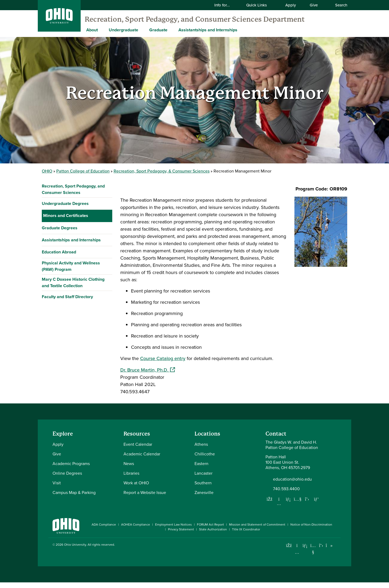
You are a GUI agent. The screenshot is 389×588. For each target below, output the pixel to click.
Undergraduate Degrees (65, 203)
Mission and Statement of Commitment (257, 530)
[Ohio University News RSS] (337, 551)
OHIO (47, 171)
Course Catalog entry (163, 358)
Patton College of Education (83, 171)
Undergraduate (124, 30)
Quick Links (260, 5)
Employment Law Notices (173, 530)
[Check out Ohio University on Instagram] (297, 558)
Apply (291, 5)
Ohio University (75, 550)
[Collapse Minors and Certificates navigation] (107, 216)
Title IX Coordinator (246, 535)
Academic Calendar (142, 460)
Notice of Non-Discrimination (311, 530)
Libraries (131, 479)
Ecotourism (57, 251)
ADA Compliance (104, 530)
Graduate (158, 30)
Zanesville (204, 498)
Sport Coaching (61, 314)
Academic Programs (71, 469)
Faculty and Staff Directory (67, 395)
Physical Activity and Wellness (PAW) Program (71, 364)
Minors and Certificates (66, 216)
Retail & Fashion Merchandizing (76, 302)
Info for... (225, 5)
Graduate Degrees (60, 326)
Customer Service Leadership (74, 239)
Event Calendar (138, 450)
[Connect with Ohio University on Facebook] (289, 551)
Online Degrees (67, 479)
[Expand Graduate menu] (171, 30)
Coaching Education (65, 227)
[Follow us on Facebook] (270, 505)
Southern (203, 488)
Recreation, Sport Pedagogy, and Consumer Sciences (73, 189)
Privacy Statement (181, 535)
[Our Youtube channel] (298, 505)
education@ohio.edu (292, 485)
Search (338, 5)
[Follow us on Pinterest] (316, 505)
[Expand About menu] (102, 30)
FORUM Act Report (210, 530)
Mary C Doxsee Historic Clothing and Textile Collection (73, 381)
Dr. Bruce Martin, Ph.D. (148, 370)
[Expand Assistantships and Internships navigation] (107, 338)
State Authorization (213, 535)
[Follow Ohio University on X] (321, 551)
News (129, 469)
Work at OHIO (136, 488)
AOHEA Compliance (136, 530)
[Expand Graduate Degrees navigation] (107, 326)
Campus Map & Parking (74, 498)
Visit (57, 488)
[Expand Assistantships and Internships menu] (241, 30)
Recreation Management (71, 290)
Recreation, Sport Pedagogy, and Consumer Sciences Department (195, 19)
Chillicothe (205, 460)
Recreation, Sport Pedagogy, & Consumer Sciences (162, 171)
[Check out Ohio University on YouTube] (313, 554)
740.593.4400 (286, 495)
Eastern (201, 469)
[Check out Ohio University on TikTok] (329, 551)
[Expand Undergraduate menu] (142, 30)
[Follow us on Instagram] (279, 509)
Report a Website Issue (145, 498)
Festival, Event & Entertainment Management (76, 265)
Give (314, 5)
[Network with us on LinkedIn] (288, 505)
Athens (201, 450)
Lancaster (203, 479)
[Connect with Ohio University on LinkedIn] (305, 551)
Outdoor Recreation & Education (77, 278)
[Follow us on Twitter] (307, 505)
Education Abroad (59, 350)
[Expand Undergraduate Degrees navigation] (107, 204)
